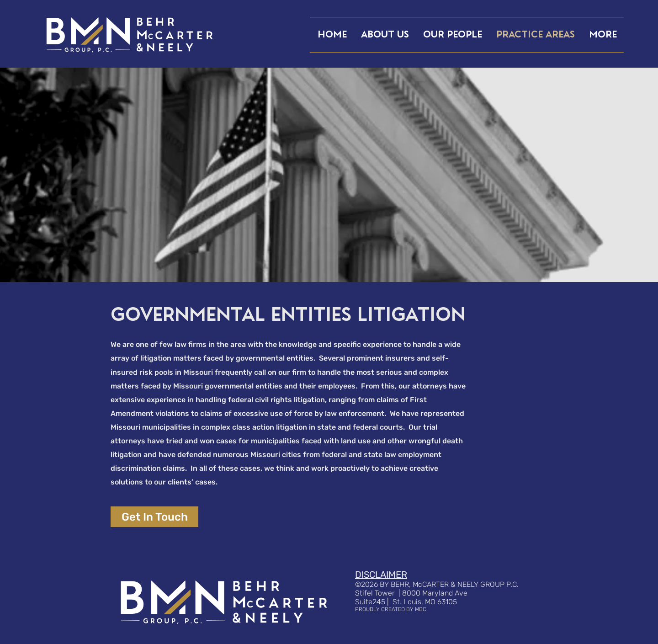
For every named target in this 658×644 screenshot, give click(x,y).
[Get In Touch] (154, 517)
